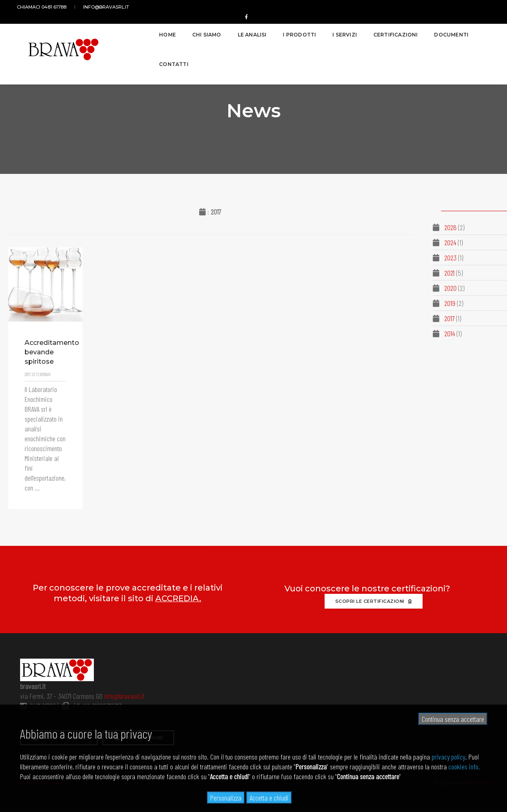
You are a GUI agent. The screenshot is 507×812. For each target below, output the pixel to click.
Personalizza (226, 798)
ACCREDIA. (178, 598)
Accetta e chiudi (269, 798)
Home (134, 31)
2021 (449, 273)
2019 (449, 303)
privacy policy (448, 757)
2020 (450, 288)
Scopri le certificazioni (374, 601)
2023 (450, 258)
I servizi (311, 31)
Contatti (466, 31)
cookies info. (464, 766)
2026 (450, 227)
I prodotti (266, 31)
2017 (449, 318)
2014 (449, 333)
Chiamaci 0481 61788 (45, 7)
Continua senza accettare (453, 719)
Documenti (418, 31)
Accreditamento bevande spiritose (43, 363)
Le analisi (218, 31)
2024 (449, 242)
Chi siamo (173, 31)
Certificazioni (362, 31)
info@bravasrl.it (105, 7)
